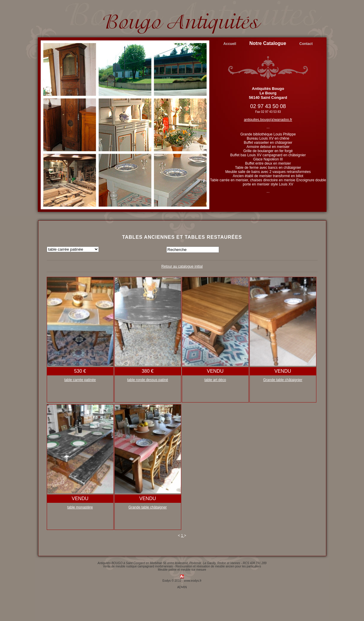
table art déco (215, 380)
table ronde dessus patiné (147, 380)
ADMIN (182, 587)
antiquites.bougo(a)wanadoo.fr (268, 120)
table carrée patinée (80, 380)
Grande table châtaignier (283, 380)
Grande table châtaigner (148, 507)
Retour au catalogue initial (182, 266)
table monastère (80, 507)
